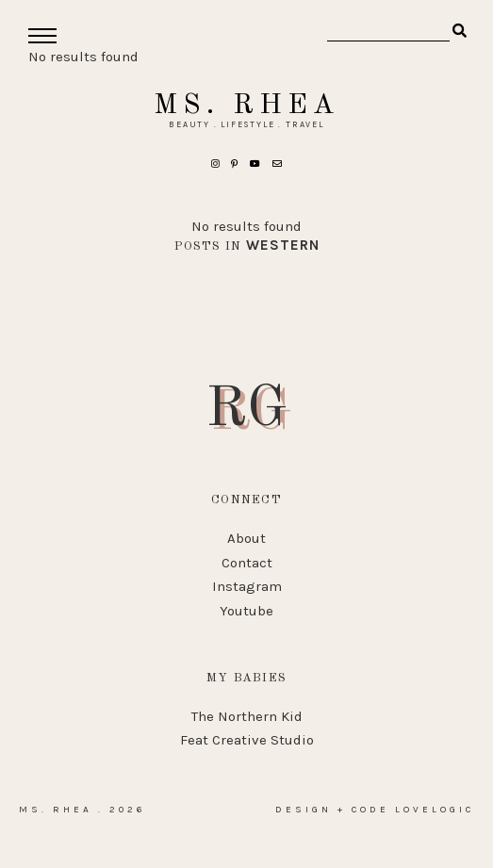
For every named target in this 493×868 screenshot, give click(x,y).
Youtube (246, 611)
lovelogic (435, 810)
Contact (247, 563)
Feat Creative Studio (247, 740)
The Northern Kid (247, 716)
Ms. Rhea (246, 106)
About (246, 538)
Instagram (247, 586)
